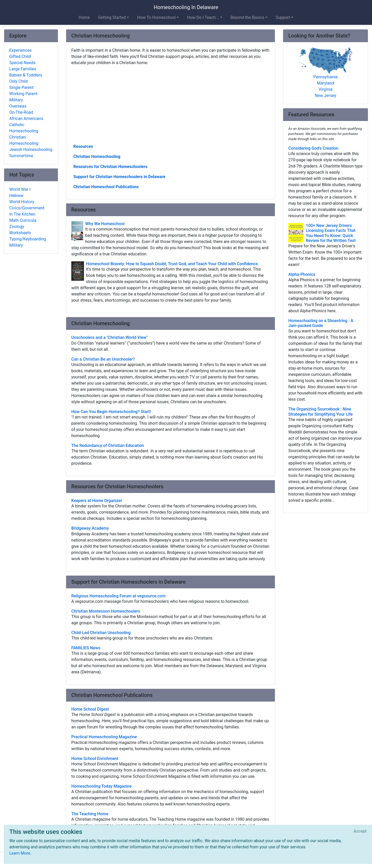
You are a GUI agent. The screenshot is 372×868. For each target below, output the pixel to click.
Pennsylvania (326, 77)
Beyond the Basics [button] (247, 17)
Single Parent (21, 87)
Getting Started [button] (112, 17)
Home (84, 17)
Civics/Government (27, 208)
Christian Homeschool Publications (106, 187)
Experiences (20, 50)
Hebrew (16, 196)
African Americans (26, 119)
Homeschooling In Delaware (186, 7)
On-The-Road (21, 112)
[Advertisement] (171, 104)
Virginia (326, 89)
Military (16, 100)
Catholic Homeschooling (24, 128)
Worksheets (20, 233)
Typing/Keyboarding (28, 239)
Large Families (23, 69)
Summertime (21, 156)
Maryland (326, 83)
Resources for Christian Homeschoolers (110, 167)
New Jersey (326, 96)
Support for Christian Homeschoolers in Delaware (119, 177)
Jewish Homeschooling (31, 150)
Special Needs (22, 63)
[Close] (360, 831)
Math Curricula (23, 220)
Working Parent (23, 94)
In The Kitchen (22, 214)
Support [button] (283, 17)
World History (22, 202)
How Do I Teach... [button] (203, 17)
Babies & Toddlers (26, 75)
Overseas (18, 106)
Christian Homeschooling (97, 157)
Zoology (17, 227)
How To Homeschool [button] (156, 17)
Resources (83, 146)
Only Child (18, 81)
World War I (20, 189)
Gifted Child (20, 56)
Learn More (20, 853)
